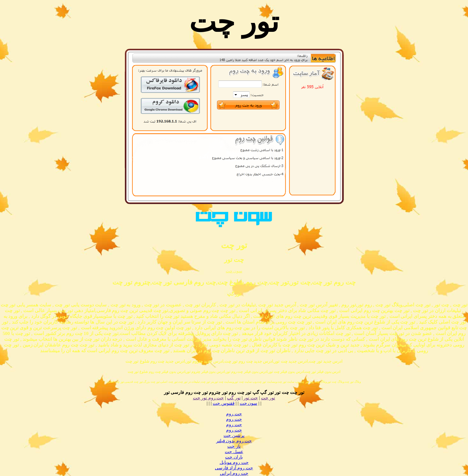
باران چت (234, 457)
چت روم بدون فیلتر (234, 441)
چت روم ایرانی (234, 473)
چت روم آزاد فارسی (234, 468)
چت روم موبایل (234, 462)
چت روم (234, 414)
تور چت (268, 398)
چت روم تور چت (209, 398)
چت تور (251, 398)
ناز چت (234, 446)
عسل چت (234, 452)
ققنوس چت (224, 403)
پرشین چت (234, 435)
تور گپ (234, 398)
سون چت (234, 271)
